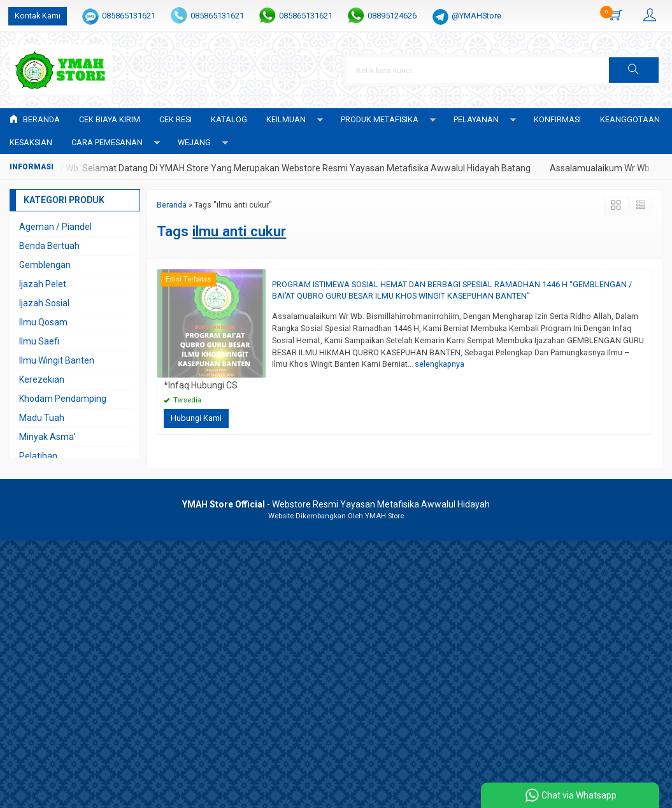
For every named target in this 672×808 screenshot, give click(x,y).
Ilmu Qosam (43, 322)
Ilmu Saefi (39, 341)
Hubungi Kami (196, 418)
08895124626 (392, 16)
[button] (634, 70)
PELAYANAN (476, 119)
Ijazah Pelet (43, 284)
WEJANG (194, 142)
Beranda (35, 119)
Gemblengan (45, 265)
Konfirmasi (557, 119)
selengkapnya (440, 364)
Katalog (229, 119)
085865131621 (129, 16)
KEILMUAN (286, 119)
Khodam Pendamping (63, 399)
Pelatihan (38, 456)
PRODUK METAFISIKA (380, 119)
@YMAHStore (476, 16)
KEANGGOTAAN (630, 119)
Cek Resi (175, 119)
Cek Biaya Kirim (110, 119)
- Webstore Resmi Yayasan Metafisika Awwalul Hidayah (336, 504)
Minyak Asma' (47, 437)
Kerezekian (42, 379)
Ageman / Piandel (55, 227)
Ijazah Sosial (44, 303)
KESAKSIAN (31, 142)
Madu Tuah (42, 418)
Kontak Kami (38, 16)
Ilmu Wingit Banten (57, 360)
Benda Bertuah (49, 246)
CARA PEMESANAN (107, 142)
